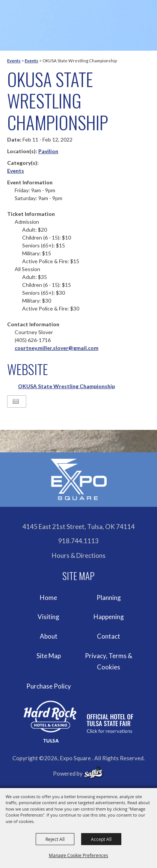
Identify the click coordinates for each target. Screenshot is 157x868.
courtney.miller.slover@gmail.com (57, 348)
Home (48, 598)
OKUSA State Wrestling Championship (66, 386)
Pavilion (48, 151)
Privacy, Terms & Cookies (109, 661)
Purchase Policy (49, 686)
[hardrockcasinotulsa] (78, 721)
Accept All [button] (101, 839)
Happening (109, 617)
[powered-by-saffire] (93, 773)
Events (14, 61)
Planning (109, 598)
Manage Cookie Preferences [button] (78, 855)
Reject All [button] (55, 839)
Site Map (49, 656)
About (49, 636)
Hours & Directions (79, 555)
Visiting (48, 617)
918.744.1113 (78, 541)
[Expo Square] (78, 479)
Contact (109, 636)
